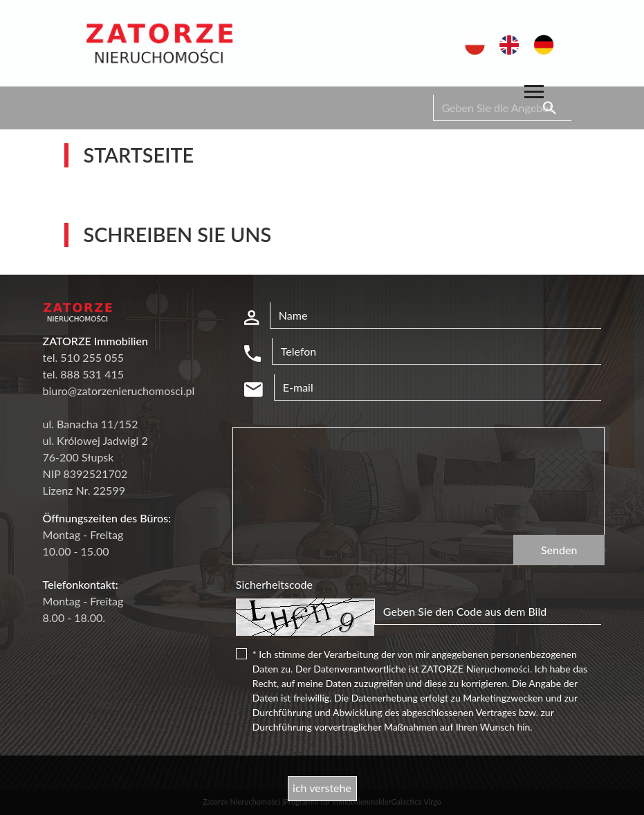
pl (470, 42)
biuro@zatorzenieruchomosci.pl (119, 391)
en (505, 42)
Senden (559, 550)
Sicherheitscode (274, 584)
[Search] (502, 108)
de (540, 42)
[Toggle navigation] (534, 94)
